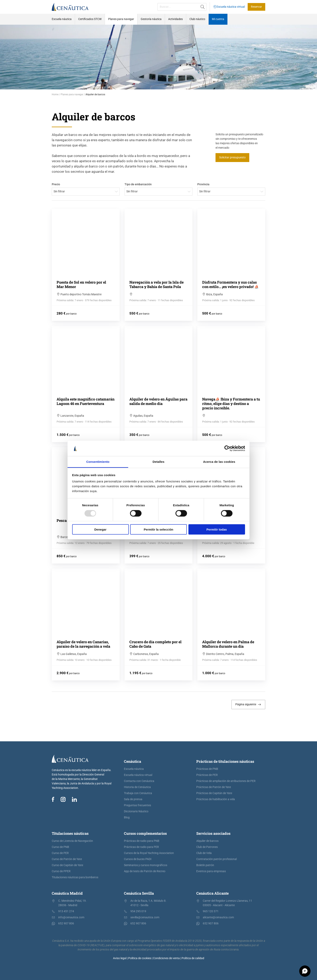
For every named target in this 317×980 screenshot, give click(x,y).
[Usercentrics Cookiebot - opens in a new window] (227, 448)
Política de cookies (140, 958)
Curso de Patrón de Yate (67, 859)
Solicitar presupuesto (232, 157)
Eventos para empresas (211, 871)
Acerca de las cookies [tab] (219, 462)
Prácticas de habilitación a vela (216, 799)
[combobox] (86, 192)
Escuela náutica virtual (229, 7)
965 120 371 (211, 911)
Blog (127, 817)
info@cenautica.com (71, 917)
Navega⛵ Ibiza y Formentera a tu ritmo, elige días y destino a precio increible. (231, 404)
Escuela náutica (134, 769)
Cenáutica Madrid (67, 893)
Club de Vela (204, 853)
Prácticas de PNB (207, 769)
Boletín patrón (205, 865)
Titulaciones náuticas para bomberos (75, 877)
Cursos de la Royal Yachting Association (149, 853)
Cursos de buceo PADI (138, 859)
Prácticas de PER (207, 775)
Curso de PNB (60, 847)
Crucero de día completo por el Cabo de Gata (155, 644)
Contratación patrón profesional (217, 859)
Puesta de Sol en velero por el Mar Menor (81, 284)
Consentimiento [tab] (98, 462)
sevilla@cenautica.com (145, 917)
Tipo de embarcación (138, 184)
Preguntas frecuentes (137, 805)
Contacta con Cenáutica (139, 781)
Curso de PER (60, 853)
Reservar (256, 7)
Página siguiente (248, 704)
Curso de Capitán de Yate (67, 865)
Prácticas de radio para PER (141, 847)
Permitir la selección (158, 529)
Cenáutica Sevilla (139, 893)
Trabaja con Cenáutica (138, 793)
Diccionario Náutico (136, 811)
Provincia (203, 184)
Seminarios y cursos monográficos (146, 865)
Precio (56, 184)
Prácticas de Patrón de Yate (214, 787)
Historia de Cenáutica (137, 787)
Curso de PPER (61, 871)
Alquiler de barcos (207, 841)
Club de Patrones (207, 847)
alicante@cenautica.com (218, 917)
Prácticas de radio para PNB (142, 841)
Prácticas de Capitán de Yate (214, 793)
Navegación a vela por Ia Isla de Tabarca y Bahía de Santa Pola (156, 284)
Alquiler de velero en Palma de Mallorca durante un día (228, 644)
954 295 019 (138, 911)
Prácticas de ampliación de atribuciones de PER (226, 781)
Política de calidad (193, 958)
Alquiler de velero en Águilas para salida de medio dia (158, 401)
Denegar (100, 529)
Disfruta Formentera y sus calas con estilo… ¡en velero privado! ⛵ (230, 284)
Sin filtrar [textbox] (59, 191)
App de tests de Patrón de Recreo (145, 871)
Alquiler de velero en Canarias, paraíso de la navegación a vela (83, 644)
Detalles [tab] (158, 462)
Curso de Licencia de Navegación (72, 841)
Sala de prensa (133, 799)
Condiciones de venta (166, 958)
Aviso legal (120, 958)
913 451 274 (66, 911)
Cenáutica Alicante (212, 893)
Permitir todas (217, 529)
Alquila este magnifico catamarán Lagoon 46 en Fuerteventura (86, 401)
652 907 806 (66, 923)
